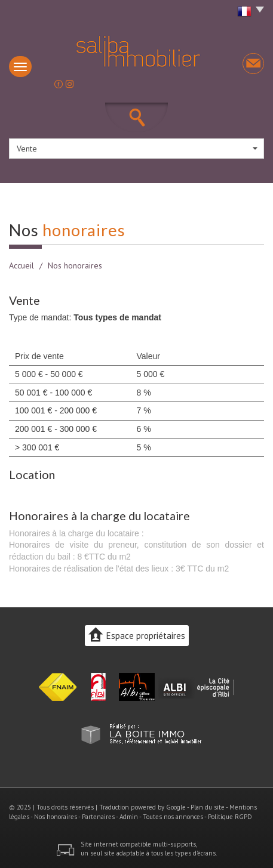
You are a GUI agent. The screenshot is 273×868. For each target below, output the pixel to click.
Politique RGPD (230, 817)
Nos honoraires (56, 817)
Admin (129, 817)
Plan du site (208, 807)
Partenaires (98, 817)
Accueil (22, 265)
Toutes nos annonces (173, 817)
